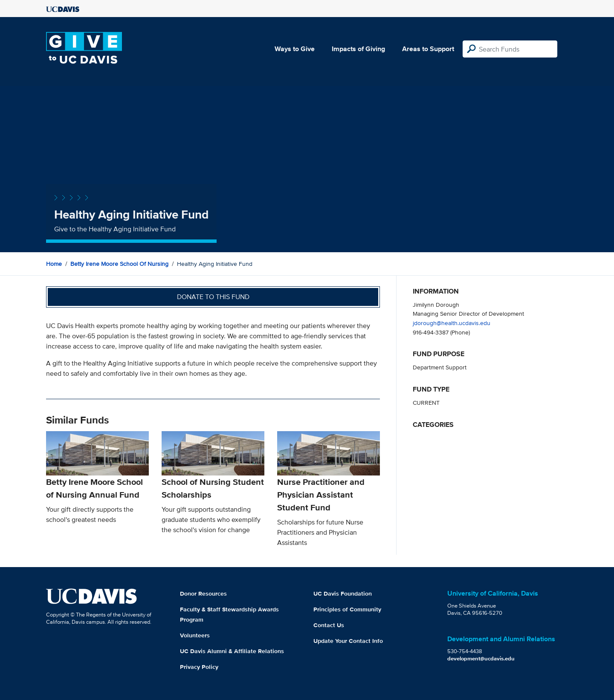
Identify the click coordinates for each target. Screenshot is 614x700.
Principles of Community (347, 609)
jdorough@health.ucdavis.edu (452, 323)
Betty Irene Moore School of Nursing (119, 264)
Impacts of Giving (358, 49)
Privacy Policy (199, 667)
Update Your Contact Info (348, 641)
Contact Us (329, 625)
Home (54, 264)
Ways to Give (295, 49)
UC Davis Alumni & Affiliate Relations (232, 651)
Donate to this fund (213, 297)
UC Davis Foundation (343, 593)
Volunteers (195, 635)
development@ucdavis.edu (481, 658)
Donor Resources (203, 593)
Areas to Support (428, 49)
